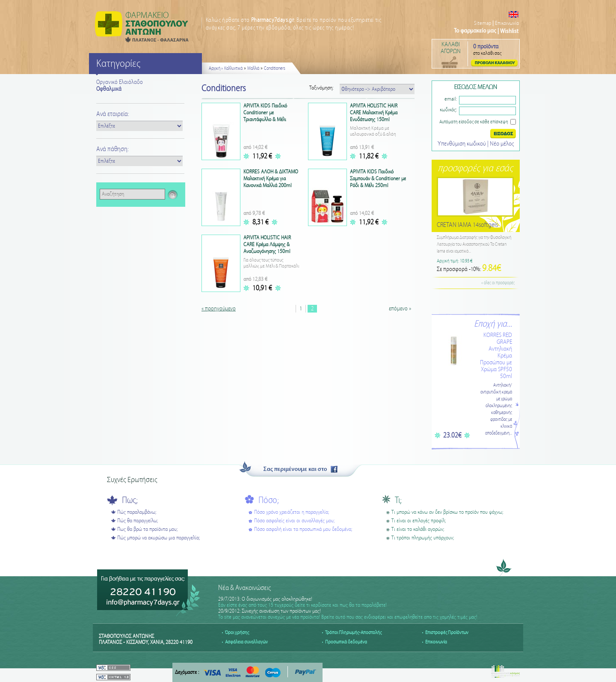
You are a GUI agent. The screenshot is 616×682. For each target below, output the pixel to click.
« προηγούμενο (219, 309)
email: (451, 99)
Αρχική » (216, 68)
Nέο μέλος (502, 144)
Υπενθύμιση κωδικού (462, 144)
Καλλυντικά (233, 68)
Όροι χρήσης (237, 633)
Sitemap (483, 23)
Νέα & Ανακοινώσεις (244, 588)
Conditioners (275, 68)
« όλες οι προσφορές (498, 283)
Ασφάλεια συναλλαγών (246, 642)
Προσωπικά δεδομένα (346, 642)
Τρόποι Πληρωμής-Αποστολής (353, 633)
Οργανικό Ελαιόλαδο (120, 82)
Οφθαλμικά (109, 89)
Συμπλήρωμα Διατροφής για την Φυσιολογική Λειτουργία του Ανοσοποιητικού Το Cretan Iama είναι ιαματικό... (474, 244)
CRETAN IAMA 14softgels (467, 225)
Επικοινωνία (507, 23)
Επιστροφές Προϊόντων (447, 633)
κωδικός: (448, 110)
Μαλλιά (253, 68)
